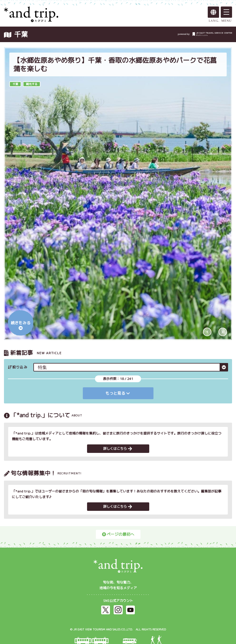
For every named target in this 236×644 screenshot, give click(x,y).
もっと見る (118, 393)
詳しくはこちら (118, 449)
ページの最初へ (118, 534)
